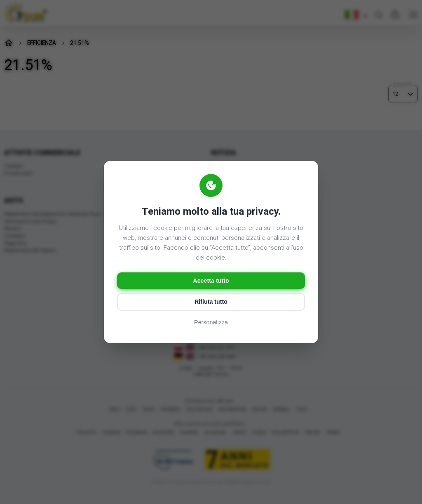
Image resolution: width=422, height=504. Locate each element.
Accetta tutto (211, 280)
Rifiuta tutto (211, 303)
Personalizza (211, 324)
